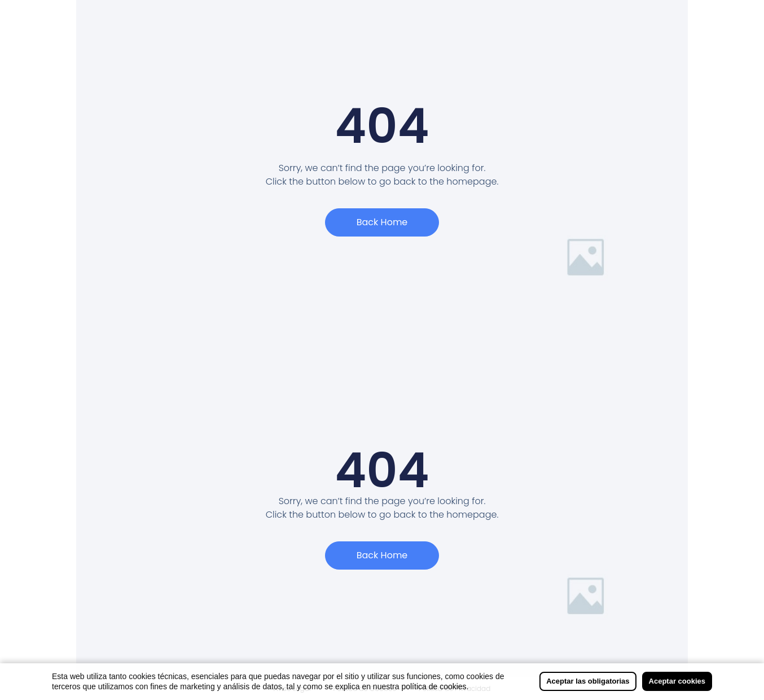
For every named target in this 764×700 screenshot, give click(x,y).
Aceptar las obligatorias (588, 681)
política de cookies (434, 686)
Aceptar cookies (677, 681)
